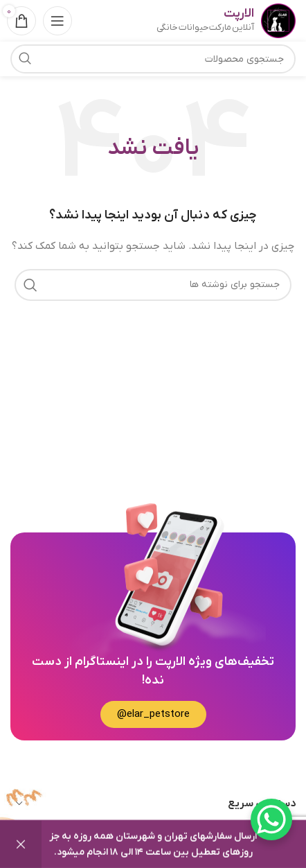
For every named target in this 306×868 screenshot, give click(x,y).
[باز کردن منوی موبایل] (57, 21)
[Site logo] (278, 20)
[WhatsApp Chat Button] (271, 819)
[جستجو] (153, 285)
